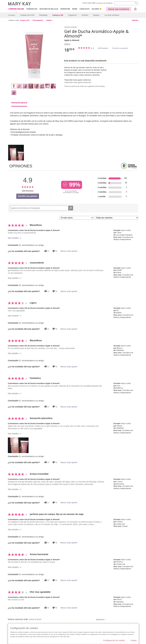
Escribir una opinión (120, 48)
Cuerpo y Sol (58, 15)
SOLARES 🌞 (97, 9)
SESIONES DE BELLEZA (49, 9)
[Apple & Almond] (35, 53)
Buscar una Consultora (119, 9)
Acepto (134, 640)
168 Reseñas (103, 48)
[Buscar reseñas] (71, 208)
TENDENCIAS (32, 9)
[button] (18, 445)
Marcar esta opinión (69, 251)
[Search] (126, 3)
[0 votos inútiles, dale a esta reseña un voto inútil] (54, 251)
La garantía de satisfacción (105, 3)
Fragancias (72, 15)
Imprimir (135, 20)
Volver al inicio (35, 619)
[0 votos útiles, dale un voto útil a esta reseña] (46, 251)
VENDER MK (65, 9)
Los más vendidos (112, 15)
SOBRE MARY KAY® (89, 3)
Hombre (85, 15)
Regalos (96, 15)
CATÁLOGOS (84, 9)
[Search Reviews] (41, 208)
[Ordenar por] (77, 218)
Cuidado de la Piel (27, 15)
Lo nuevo (12, 15)
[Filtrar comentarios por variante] (116, 218)
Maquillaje (43, 15)
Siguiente (101, 619)
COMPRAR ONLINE (16, 9)
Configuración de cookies (114, 640)
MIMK (75, 9)
